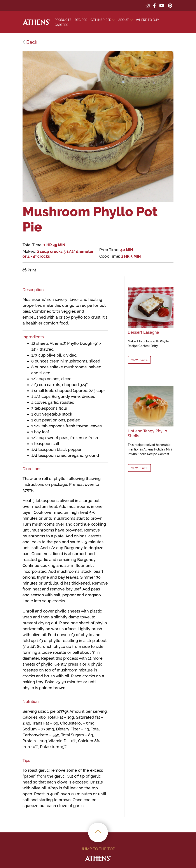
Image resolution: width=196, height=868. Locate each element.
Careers (61, 25)
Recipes (81, 20)
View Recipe (139, 360)
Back (30, 42)
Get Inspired (101, 20)
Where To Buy (147, 20)
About (124, 20)
